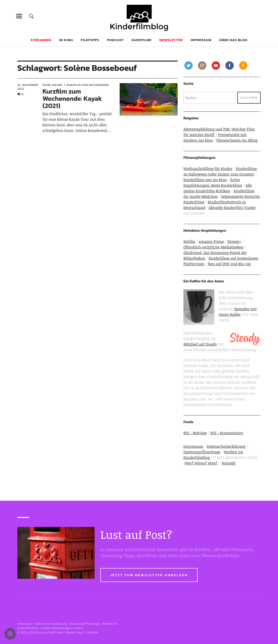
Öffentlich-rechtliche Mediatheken (213, 247)
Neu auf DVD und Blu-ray (229, 264)
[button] (10, 634)
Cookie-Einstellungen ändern (62, 628)
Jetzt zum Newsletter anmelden (149, 575)
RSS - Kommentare (227, 433)
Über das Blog (233, 40)
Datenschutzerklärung (226, 446)
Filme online (52, 85)
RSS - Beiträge (195, 433)
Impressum (201, 40)
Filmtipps (90, 40)
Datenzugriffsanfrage (202, 452)
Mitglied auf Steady (200, 344)
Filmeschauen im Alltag (237, 140)
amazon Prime (211, 242)
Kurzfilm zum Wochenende (88, 85)
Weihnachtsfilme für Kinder (208, 169)
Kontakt (229, 463)
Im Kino (66, 40)
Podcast (115, 40)
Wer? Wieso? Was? (201, 463)
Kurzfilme (142, 40)
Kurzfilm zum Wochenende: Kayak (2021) (72, 98)
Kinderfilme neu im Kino (205, 180)
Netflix (189, 242)
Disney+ (234, 242)
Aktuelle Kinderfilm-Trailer (232, 208)
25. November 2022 (28, 87)
